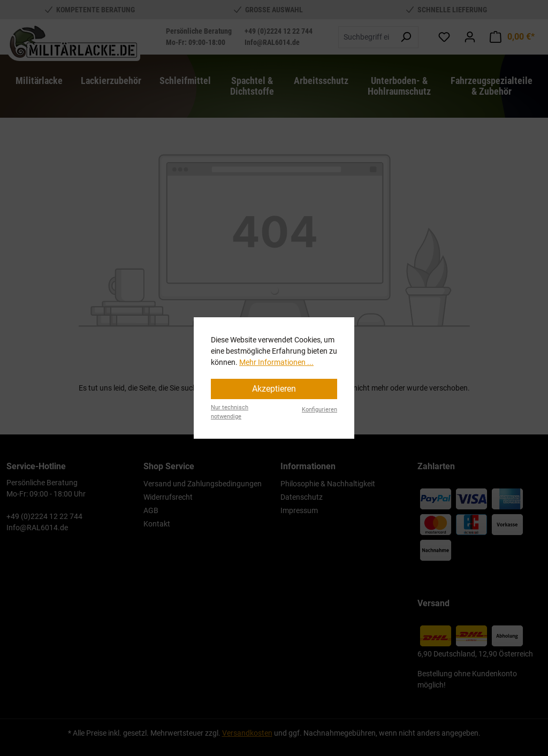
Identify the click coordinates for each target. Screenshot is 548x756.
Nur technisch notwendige (230, 412)
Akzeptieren (274, 389)
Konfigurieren (319, 410)
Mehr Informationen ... (276, 362)
